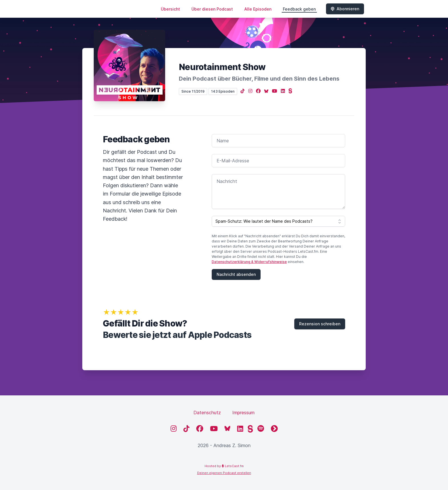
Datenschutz (207, 413)
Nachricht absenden (236, 274)
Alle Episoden (258, 9)
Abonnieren (345, 9)
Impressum (243, 413)
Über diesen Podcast (212, 9)
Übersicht (170, 9)
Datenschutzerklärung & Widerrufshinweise (249, 262)
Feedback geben (299, 9)
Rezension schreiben (320, 324)
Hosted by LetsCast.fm (224, 466)
